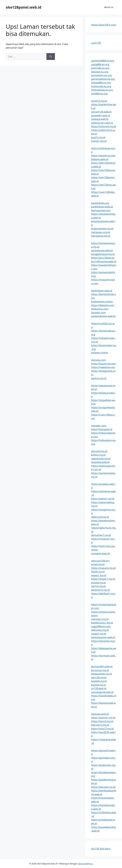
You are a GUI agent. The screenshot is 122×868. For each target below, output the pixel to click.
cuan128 (96, 43)
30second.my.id (100, 517)
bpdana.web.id (100, 159)
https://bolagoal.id (102, 429)
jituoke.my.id (98, 583)
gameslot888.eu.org (103, 61)
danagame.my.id (101, 236)
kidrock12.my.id (100, 725)
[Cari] (51, 57)
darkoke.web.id (100, 714)
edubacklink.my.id (101, 674)
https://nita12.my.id (102, 729)
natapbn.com (99, 426)
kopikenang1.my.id (102, 623)
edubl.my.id (98, 564)
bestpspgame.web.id (103, 637)
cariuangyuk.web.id (102, 692)
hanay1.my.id (99, 141)
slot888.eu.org (99, 94)
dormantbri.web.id (102, 666)
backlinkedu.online (102, 301)
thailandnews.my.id (102, 228)
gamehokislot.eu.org (103, 79)
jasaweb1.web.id (101, 115)
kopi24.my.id (98, 685)
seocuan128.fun (100, 561)
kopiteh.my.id (99, 681)
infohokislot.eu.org (102, 90)
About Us (109, 7)
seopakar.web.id (100, 462)
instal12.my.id (99, 101)
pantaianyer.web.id (102, 250)
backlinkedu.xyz (100, 203)
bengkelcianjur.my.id (103, 254)
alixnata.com (98, 360)
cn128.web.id (99, 688)
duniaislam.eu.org (102, 75)
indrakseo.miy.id (101, 232)
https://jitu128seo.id (103, 258)
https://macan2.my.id (103, 568)
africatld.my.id (99, 451)
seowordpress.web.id (103, 316)
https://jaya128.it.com (104, 25)
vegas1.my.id (99, 575)
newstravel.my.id (101, 458)
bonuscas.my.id (100, 670)
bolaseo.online (100, 353)
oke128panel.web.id (24, 7)
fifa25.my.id (98, 572)
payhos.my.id (99, 378)
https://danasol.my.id (103, 787)
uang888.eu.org (100, 64)
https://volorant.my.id (104, 126)
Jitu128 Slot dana (101, 849)
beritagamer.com (101, 210)
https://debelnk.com (103, 305)
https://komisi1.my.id (103, 718)
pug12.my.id (98, 137)
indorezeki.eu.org (101, 86)
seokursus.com (100, 309)
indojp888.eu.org (101, 83)
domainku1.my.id (101, 535)
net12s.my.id (98, 586)
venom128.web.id (101, 112)
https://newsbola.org (103, 367)
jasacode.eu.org (100, 68)
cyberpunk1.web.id (102, 123)
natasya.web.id (100, 119)
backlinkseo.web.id (102, 207)
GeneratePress (85, 864)
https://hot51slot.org (103, 546)
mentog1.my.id (100, 619)
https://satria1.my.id (103, 499)
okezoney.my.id (100, 630)
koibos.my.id (98, 455)
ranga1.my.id (99, 634)
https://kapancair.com (104, 364)
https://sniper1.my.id (103, 579)
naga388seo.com (101, 626)
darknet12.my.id (100, 590)
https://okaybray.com (103, 155)
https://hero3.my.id (102, 721)
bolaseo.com (98, 312)
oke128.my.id (99, 677)
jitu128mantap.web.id (104, 261)
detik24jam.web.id (102, 291)
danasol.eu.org (100, 72)
